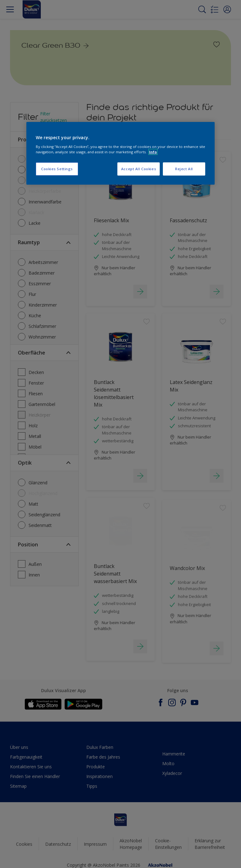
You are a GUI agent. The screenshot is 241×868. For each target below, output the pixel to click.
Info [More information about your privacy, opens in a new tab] (153, 152)
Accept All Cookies (139, 169)
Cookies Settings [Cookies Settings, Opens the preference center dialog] (57, 169)
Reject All (184, 169)
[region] (120, 153)
